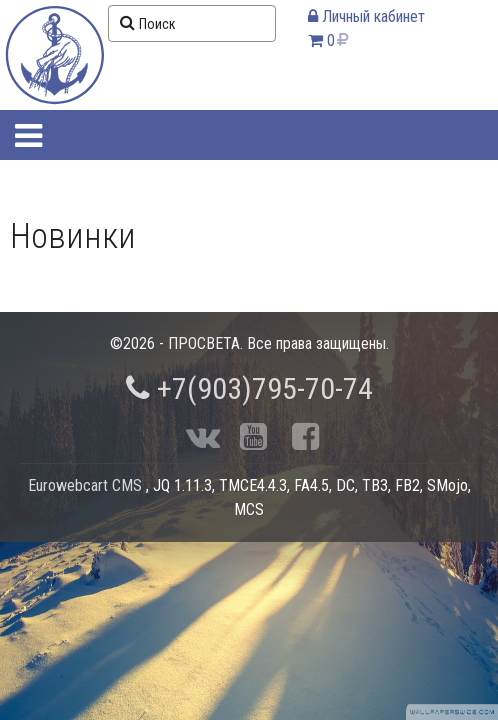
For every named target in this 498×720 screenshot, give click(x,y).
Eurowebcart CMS (85, 485)
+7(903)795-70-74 (249, 388)
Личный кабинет (366, 16)
